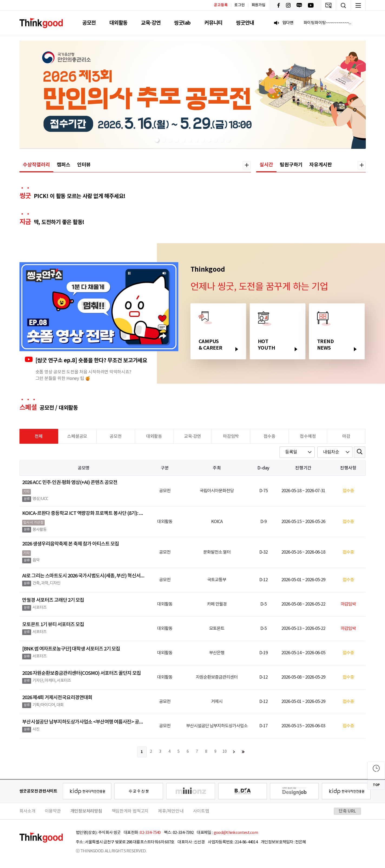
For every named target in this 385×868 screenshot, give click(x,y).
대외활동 (118, 23)
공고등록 (221, 5)
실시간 (266, 165)
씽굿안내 (245, 23)
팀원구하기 (291, 165)
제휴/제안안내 (171, 811)
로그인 (239, 5)
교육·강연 (151, 23)
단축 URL (347, 811)
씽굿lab (182, 23)
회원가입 (259, 5)
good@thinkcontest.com (235, 833)
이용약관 (53, 811)
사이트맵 (201, 811)
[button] (157, 140)
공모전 (89, 23)
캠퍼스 (64, 165)
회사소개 (27, 811)
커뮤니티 (213, 23)
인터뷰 (84, 165)
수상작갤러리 (36, 165)
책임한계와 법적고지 (130, 811)
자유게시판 (321, 165)
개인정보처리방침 (86, 811)
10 (225, 752)
